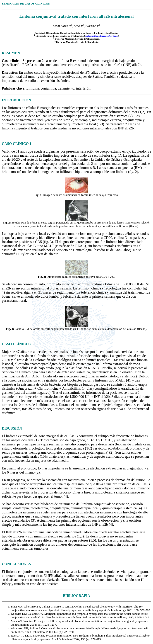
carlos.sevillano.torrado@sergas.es (102, 36)
